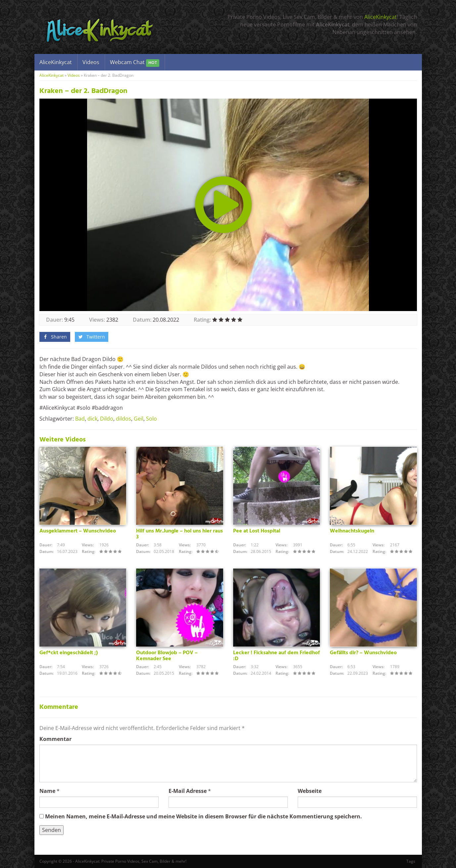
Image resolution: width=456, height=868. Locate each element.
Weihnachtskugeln (352, 531)
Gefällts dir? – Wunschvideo (363, 653)
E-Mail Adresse (188, 791)
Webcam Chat (135, 63)
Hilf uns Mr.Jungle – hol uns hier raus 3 (179, 534)
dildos (124, 419)
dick (92, 419)
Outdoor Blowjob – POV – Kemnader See (167, 656)
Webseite (310, 791)
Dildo (107, 419)
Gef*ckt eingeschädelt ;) (69, 653)
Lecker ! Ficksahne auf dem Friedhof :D (277, 656)
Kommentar (55, 739)
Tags (411, 861)
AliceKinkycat (380, 17)
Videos (91, 62)
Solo (152, 419)
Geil (139, 419)
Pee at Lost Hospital (257, 531)
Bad (80, 419)
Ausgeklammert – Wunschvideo (78, 531)
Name (47, 791)
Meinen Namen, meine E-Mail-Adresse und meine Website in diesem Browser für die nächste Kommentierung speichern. (203, 816)
